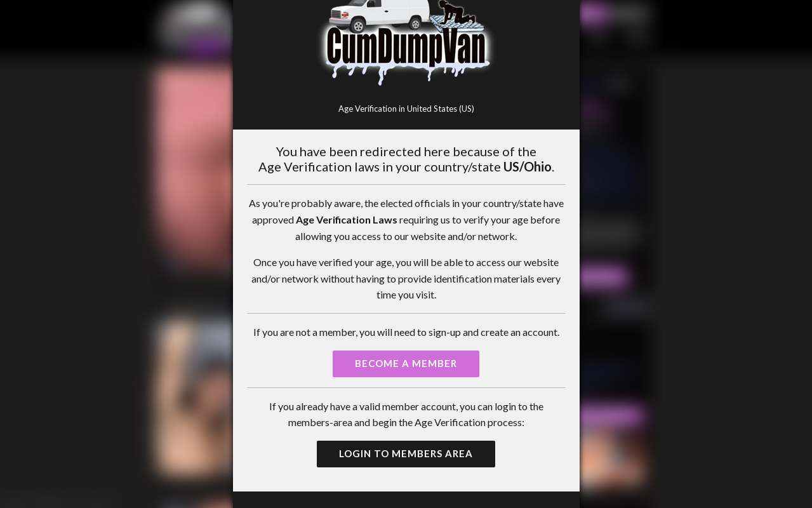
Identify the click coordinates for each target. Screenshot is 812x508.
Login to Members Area (406, 453)
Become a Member (406, 363)
